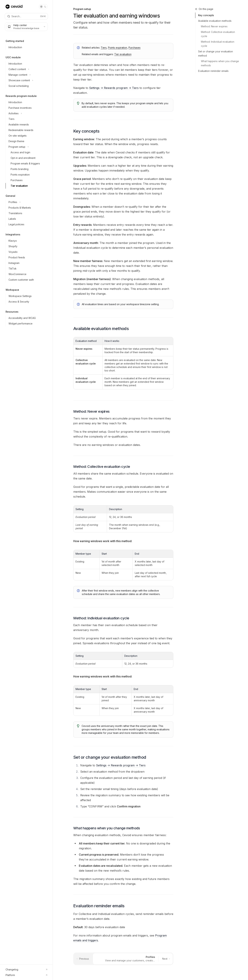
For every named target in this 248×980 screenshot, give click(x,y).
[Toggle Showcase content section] (28, 80)
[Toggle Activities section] (28, 113)
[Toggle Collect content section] (28, 69)
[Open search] (26, 16)
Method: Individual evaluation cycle (218, 44)
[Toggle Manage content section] (28, 75)
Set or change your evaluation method (216, 53)
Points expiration (118, 48)
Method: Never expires (214, 26)
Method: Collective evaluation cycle (218, 34)
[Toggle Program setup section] (28, 147)
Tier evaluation (123, 54)
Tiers (104, 48)
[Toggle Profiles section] (28, 202)
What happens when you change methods (220, 63)
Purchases (135, 48)
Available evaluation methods (215, 21)
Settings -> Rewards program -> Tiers (114, 88)
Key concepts (206, 15)
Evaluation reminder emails (213, 71)
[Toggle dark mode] (43, 7)
